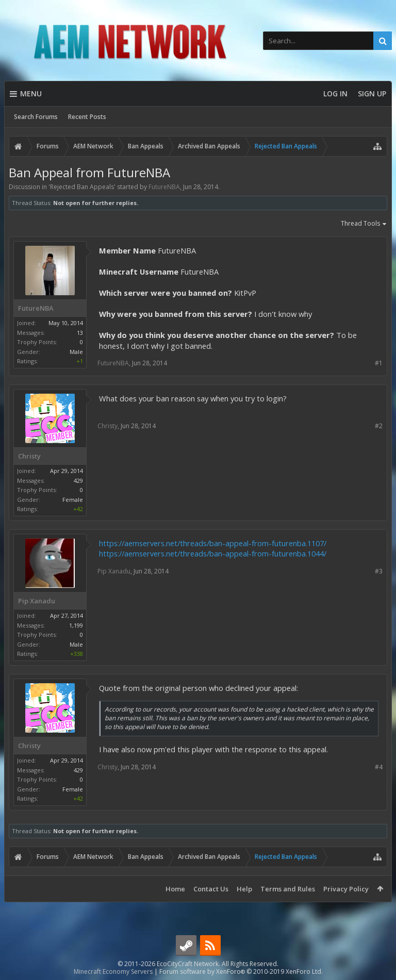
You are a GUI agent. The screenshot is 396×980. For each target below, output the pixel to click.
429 (78, 480)
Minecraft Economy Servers (113, 971)
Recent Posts (87, 117)
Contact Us (211, 889)
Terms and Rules (288, 889)
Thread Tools (364, 224)
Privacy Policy (346, 889)
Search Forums (36, 117)
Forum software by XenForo (241, 971)
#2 (379, 426)
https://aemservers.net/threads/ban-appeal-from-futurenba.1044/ (213, 553)
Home (175, 889)
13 (80, 333)
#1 (379, 363)
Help (244, 889)
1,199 (76, 625)
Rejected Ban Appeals (82, 187)
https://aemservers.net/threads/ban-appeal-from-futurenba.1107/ (213, 543)
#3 (379, 571)
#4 (379, 767)
